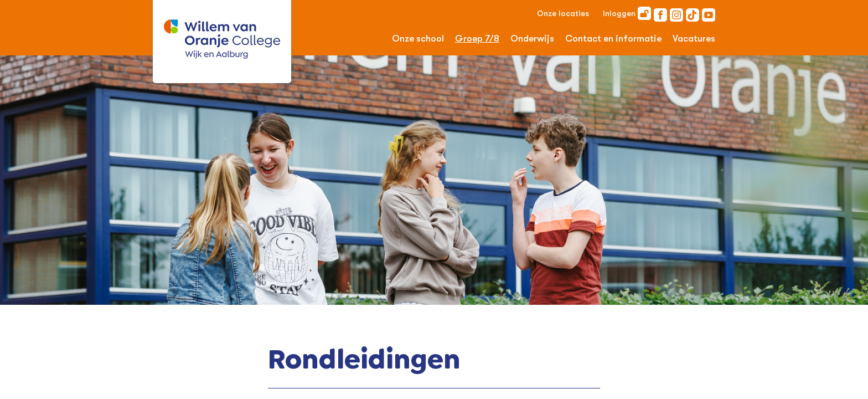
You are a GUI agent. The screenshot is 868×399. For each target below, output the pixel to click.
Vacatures (694, 39)
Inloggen (627, 13)
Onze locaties (563, 13)
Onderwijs (532, 39)
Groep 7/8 (477, 39)
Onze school (418, 39)
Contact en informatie (613, 39)
